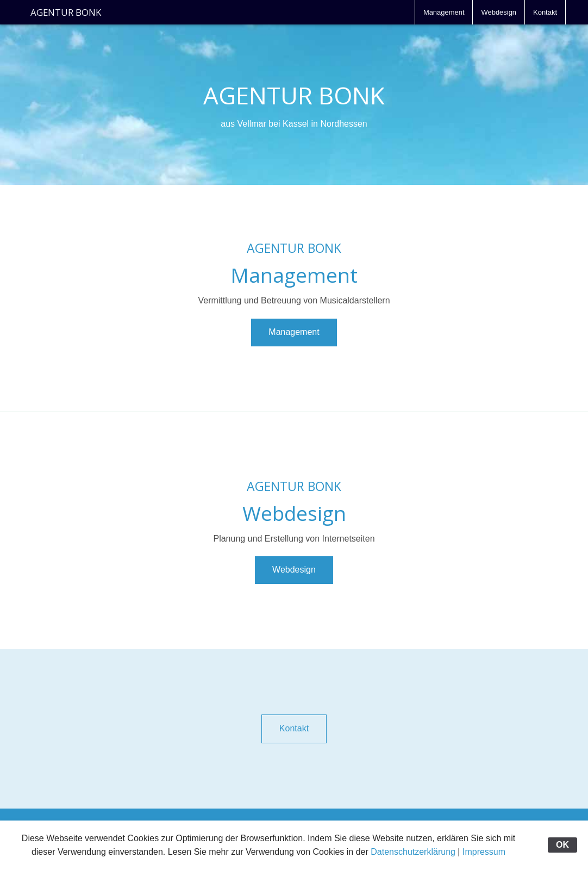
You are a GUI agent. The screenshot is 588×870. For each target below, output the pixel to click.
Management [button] (294, 332)
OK (562, 845)
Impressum (484, 852)
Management (444, 12)
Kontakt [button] (294, 728)
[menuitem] (444, 12)
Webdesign (499, 12)
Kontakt (545, 12)
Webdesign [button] (294, 570)
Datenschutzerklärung (413, 852)
